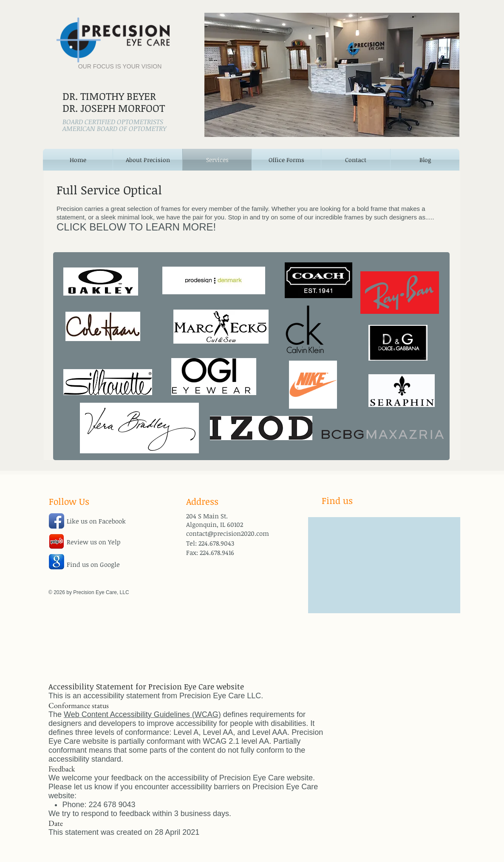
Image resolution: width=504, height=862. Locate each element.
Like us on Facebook (96, 521)
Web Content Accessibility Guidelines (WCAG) (142, 714)
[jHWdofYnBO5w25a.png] (57, 541)
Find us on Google (93, 564)
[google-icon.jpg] (57, 562)
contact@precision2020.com (228, 533)
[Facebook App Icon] (57, 521)
